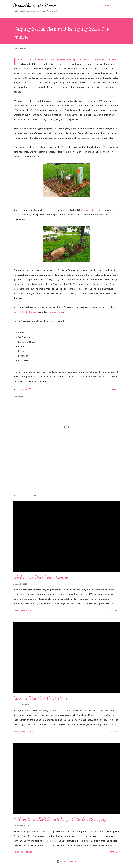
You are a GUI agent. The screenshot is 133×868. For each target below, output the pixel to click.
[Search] (108, 5)
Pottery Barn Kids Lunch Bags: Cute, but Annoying (60, 819)
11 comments (27, 731)
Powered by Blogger (66, 861)
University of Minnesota (26, 312)
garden (23, 389)
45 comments (27, 610)
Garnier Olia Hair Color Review (42, 698)
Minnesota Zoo (55, 312)
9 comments (26, 852)
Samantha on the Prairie (35, 5)
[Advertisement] (66, 475)
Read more (115, 610)
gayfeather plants (93, 210)
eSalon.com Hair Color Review (41, 577)
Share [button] (114, 389)
